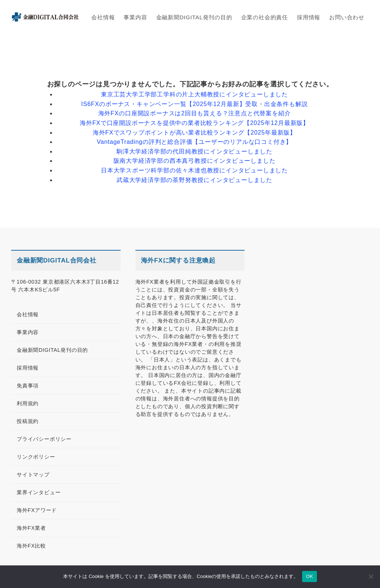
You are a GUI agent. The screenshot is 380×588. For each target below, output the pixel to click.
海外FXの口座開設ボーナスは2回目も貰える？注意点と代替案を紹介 (195, 113)
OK (309, 576)
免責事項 (28, 386)
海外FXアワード (37, 510)
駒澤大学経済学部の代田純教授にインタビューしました (194, 151)
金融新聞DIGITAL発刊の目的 (52, 350)
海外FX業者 (31, 528)
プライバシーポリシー (44, 439)
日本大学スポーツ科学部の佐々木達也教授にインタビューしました (194, 170)
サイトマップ (33, 475)
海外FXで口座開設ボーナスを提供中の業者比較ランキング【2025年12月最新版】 (194, 123)
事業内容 (28, 332)
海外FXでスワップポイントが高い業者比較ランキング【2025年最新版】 (194, 133)
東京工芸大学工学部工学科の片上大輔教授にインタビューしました (194, 94)
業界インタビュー (39, 492)
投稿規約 (28, 421)
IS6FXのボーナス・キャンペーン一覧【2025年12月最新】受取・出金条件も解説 (195, 104)
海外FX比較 (31, 546)
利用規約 (28, 403)
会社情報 (28, 314)
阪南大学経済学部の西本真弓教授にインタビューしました (195, 161)
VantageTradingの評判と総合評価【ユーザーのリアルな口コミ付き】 (194, 142)
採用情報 (28, 368)
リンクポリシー (36, 457)
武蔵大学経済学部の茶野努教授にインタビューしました (194, 180)
